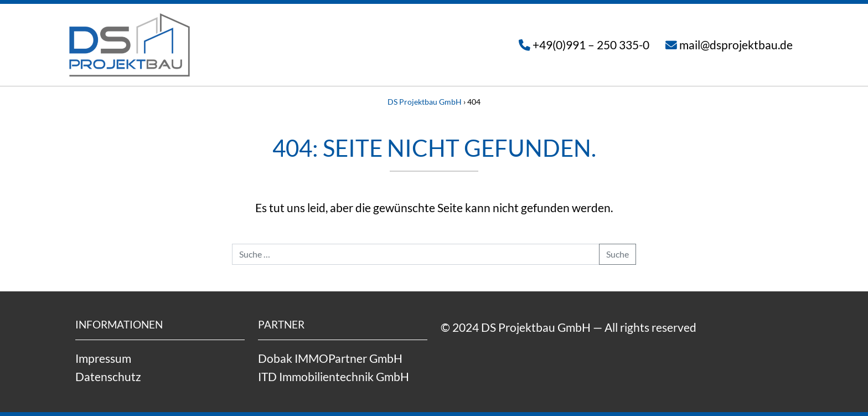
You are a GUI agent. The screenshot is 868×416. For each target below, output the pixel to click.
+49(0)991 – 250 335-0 (591, 45)
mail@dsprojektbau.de (736, 45)
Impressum (103, 358)
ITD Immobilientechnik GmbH (334, 376)
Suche (618, 254)
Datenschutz (108, 376)
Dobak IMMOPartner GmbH (330, 358)
